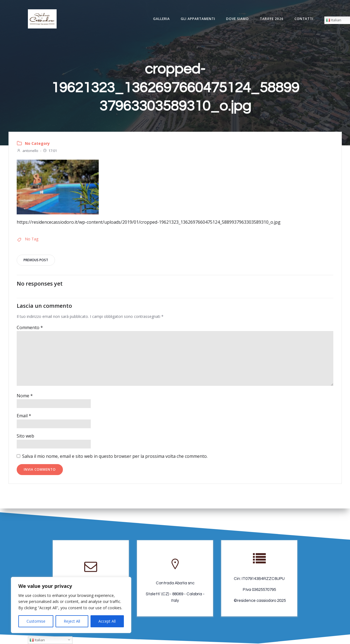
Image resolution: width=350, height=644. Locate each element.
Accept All (107, 621)
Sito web (25, 437)
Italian (37, 640)
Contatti (303, 19)
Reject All (72, 621)
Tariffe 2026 (271, 19)
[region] (71, 605)
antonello (27, 152)
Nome (25, 397)
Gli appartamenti (197, 19)
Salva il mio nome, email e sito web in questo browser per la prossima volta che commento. (115, 458)
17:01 (50, 152)
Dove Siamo (237, 19)
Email (24, 417)
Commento (30, 329)
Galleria (161, 19)
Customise (36, 621)
